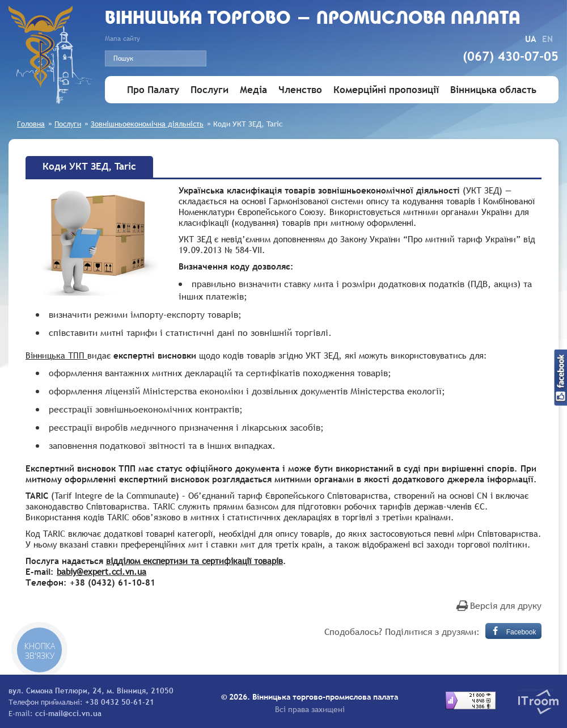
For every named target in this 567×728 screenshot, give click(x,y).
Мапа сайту (122, 39)
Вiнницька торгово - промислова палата (313, 19)
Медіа (253, 90)
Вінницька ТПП (56, 355)
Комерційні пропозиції (386, 90)
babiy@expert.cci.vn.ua (101, 571)
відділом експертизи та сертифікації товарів (194, 561)
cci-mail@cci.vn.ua (68, 713)
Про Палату (153, 90)
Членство (300, 90)
